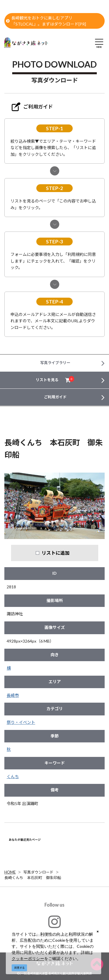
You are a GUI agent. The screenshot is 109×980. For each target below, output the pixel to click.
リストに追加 (56, 553)
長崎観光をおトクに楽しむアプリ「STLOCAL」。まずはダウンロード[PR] (46, 21)
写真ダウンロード (38, 872)
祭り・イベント (21, 722)
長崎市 (13, 695)
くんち (13, 776)
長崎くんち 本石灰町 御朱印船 (33, 878)
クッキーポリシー (28, 958)
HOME (10, 872)
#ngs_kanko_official (54, 926)
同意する (19, 968)
